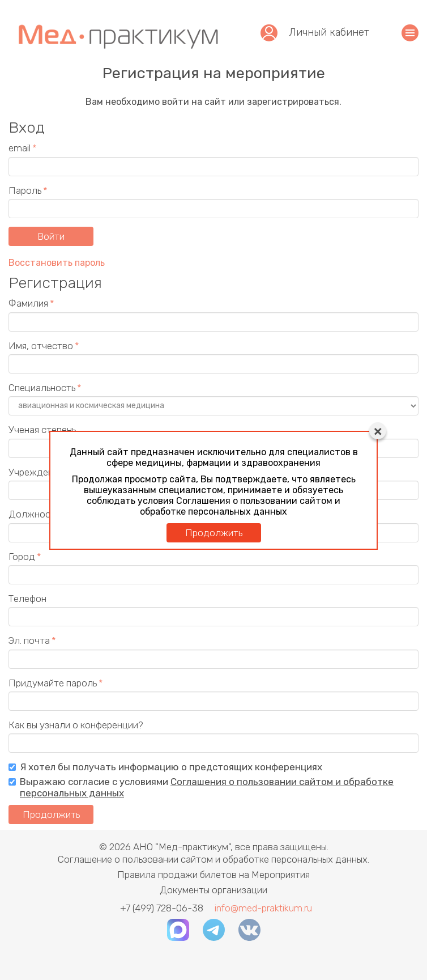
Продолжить (214, 533)
